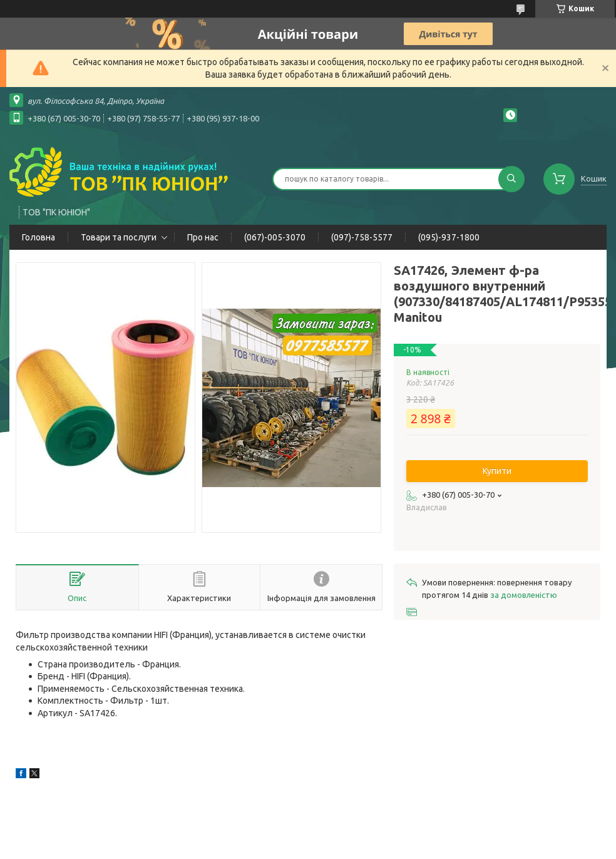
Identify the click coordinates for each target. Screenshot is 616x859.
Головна (38, 237)
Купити (497, 471)
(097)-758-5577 (362, 237)
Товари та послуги (119, 237)
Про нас (203, 237)
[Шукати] (511, 179)
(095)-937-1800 (449, 237)
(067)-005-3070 (275, 237)
